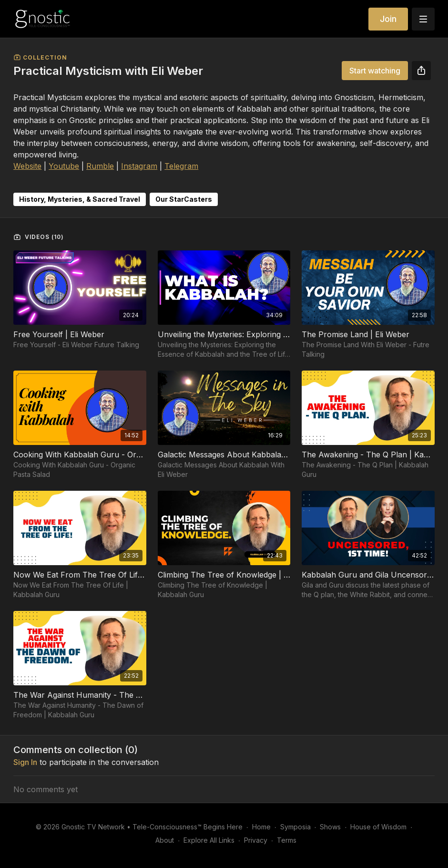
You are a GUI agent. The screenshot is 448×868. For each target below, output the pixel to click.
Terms (287, 840)
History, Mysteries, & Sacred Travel (80, 199)
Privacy (256, 840)
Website (27, 166)
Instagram (139, 166)
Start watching (375, 71)
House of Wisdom (378, 827)
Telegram (181, 166)
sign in (25, 762)
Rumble (100, 166)
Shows (330, 827)
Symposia (295, 827)
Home (261, 827)
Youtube (64, 166)
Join (388, 19)
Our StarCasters (184, 199)
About (165, 840)
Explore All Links (209, 840)
